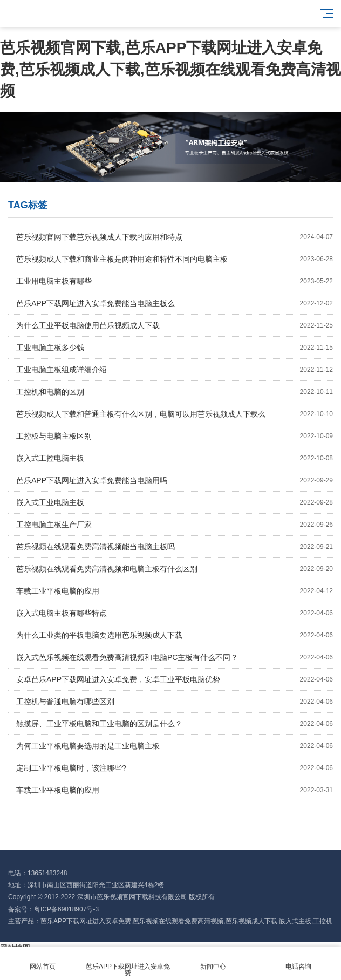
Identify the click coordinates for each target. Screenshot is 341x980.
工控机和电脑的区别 (175, 392)
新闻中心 (213, 960)
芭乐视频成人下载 (251, 921)
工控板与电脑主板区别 (175, 436)
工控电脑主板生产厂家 (175, 525)
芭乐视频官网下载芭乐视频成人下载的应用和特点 (175, 237)
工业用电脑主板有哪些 (175, 281)
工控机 (323, 921)
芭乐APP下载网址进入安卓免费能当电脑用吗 (175, 480)
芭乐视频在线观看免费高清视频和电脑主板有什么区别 (175, 569)
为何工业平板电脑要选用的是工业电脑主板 (175, 746)
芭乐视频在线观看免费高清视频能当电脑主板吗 (175, 547)
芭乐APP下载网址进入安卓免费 (86, 921)
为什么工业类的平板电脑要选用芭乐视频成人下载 (175, 635)
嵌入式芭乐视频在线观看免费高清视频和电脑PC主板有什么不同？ (175, 657)
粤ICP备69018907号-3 (66, 909)
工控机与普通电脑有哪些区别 (175, 702)
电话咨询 (298, 960)
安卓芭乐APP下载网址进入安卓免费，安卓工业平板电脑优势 (175, 679)
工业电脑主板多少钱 (175, 348)
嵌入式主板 (295, 921)
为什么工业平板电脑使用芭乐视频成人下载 (175, 325)
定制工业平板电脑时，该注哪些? (175, 768)
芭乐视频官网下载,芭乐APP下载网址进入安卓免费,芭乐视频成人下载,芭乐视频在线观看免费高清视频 (170, 69)
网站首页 (43, 960)
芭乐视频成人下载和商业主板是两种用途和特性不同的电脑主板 (175, 259)
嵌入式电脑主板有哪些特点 (175, 613)
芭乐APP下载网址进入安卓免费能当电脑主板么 (175, 303)
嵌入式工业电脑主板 (175, 502)
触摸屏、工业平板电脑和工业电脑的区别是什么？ (175, 724)
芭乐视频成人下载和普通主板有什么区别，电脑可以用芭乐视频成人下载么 (175, 414)
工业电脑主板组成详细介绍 (175, 370)
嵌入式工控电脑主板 (175, 458)
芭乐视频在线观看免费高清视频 (178, 921)
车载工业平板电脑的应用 (175, 591)
